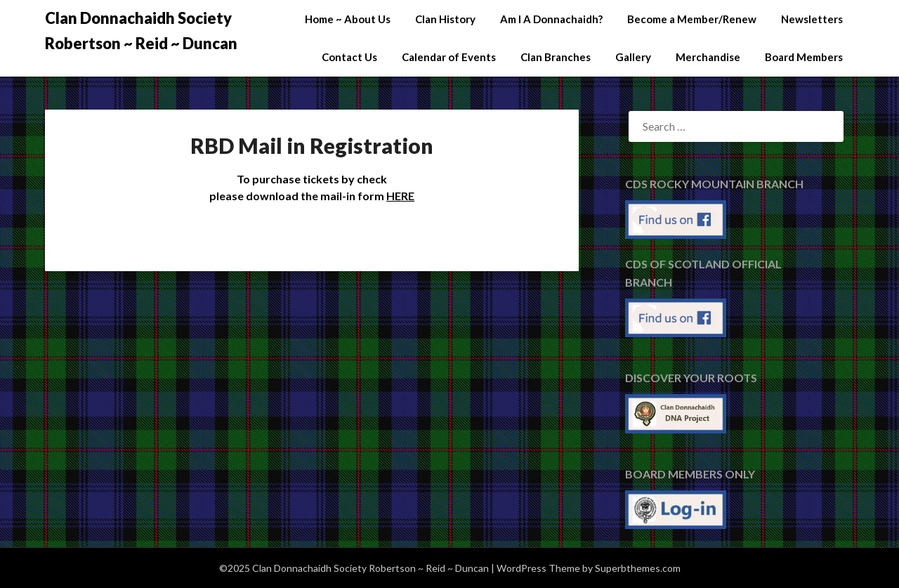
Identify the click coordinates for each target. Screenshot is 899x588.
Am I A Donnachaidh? (551, 19)
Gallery (633, 57)
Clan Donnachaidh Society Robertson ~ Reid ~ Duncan (141, 31)
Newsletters (812, 19)
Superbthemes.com (638, 568)
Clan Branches (556, 57)
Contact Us (349, 57)
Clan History (445, 19)
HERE (400, 196)
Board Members (804, 57)
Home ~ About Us (348, 19)
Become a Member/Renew (692, 19)
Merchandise (708, 57)
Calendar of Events (449, 57)
